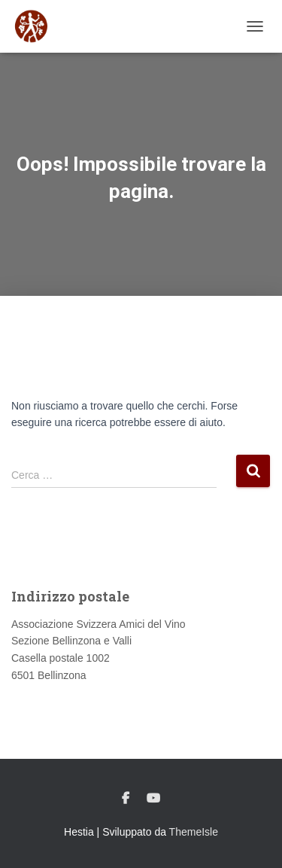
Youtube (153, 799)
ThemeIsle (194, 832)
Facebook (126, 799)
